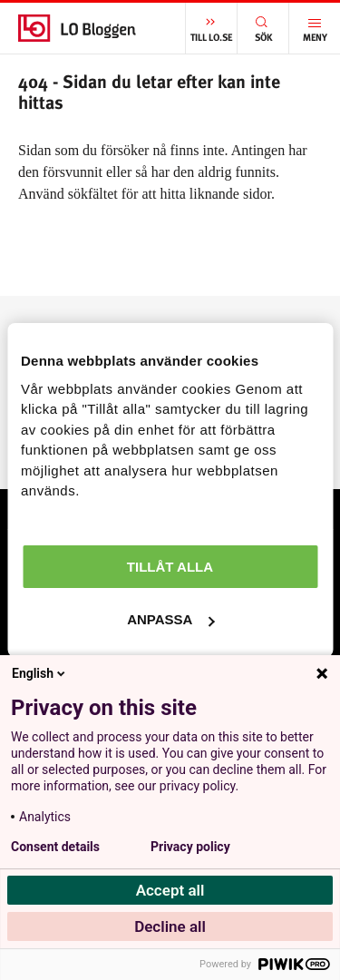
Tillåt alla (170, 567)
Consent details (55, 847)
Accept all (170, 890)
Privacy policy (190, 847)
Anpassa (170, 619)
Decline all (170, 926)
